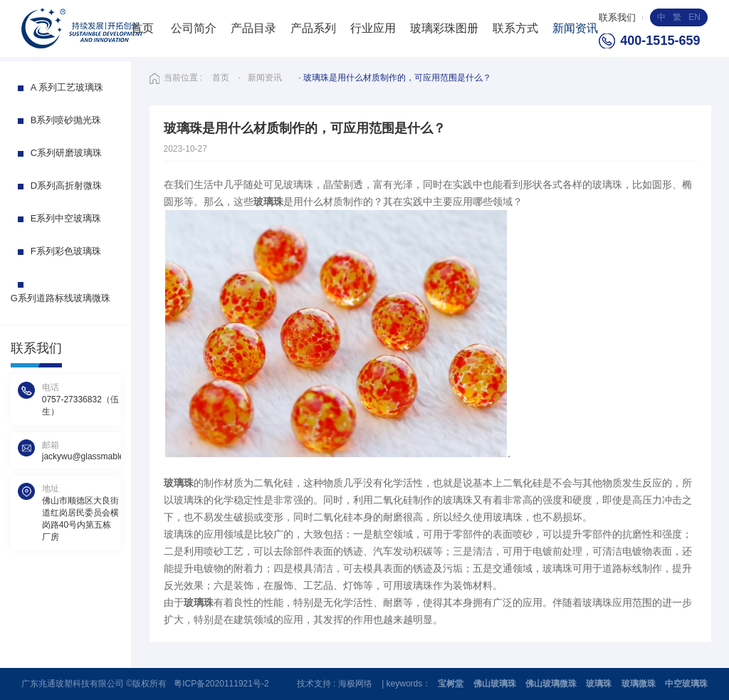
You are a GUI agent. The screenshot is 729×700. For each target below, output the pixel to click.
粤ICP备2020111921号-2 (221, 684)
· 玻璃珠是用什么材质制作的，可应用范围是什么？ (395, 78)
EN (694, 17)
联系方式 (515, 28)
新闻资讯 (575, 28)
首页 (142, 28)
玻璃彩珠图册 (444, 28)
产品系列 (313, 28)
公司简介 (194, 28)
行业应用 (373, 28)
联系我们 (617, 17)
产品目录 (253, 28)
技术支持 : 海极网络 (336, 684)
